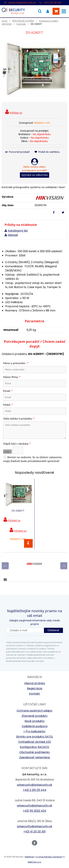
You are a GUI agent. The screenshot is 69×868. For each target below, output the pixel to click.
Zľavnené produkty (35, 716)
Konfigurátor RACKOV (35, 747)
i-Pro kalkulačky (35, 731)
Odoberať (53, 630)
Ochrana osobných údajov (34, 711)
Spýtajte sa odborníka (35, 175)
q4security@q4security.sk (22, 3)
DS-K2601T (18, 511)
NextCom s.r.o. (35, 862)
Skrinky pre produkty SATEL (35, 737)
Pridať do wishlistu (47, 152)
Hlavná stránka (34, 683)
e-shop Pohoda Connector (49, 857)
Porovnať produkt (17, 152)
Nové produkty (35, 721)
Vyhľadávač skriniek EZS (34, 742)
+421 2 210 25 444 (52, 3)
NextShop (29, 857)
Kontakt (34, 694)
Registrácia (35, 688)
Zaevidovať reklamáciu (35, 757)
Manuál (13, 235)
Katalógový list (18, 231)
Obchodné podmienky (35, 752)
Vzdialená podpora (34, 726)
